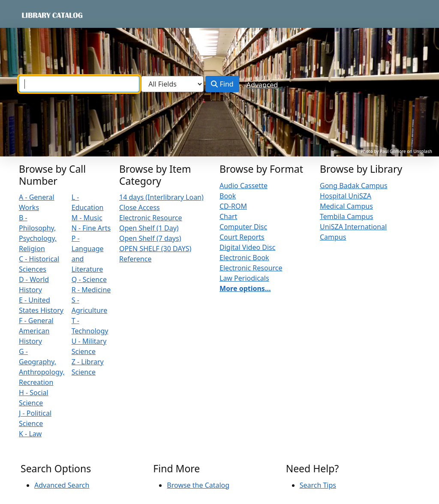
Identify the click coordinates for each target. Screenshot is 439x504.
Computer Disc (243, 227)
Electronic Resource (151, 218)
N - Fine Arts (91, 228)
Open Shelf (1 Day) (149, 228)
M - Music (87, 218)
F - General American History (36, 331)
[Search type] (172, 84)
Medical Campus (346, 206)
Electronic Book (244, 258)
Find (222, 84)
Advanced (262, 85)
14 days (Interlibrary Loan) (161, 197)
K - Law (30, 434)
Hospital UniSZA (346, 196)
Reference (135, 259)
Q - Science (89, 279)
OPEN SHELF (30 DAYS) (155, 249)
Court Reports (242, 237)
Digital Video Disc (247, 247)
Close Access (140, 207)
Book (228, 196)
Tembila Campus (346, 216)
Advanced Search (62, 485)
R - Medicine (91, 290)
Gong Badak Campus (354, 186)
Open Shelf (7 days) (150, 238)
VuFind (36, 15)
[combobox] (79, 84)
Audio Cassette (244, 186)
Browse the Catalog (198, 485)
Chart (228, 216)
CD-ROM (233, 206)
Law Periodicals (244, 278)
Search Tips (318, 485)
